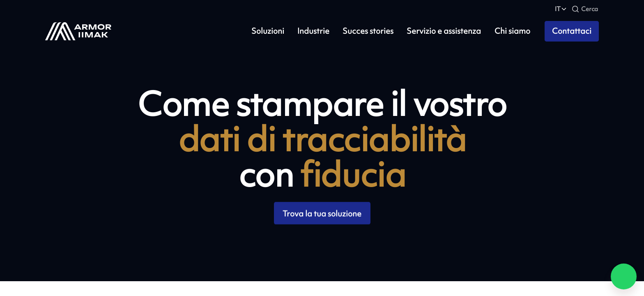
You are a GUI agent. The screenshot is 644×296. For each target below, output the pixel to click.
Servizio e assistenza (444, 31)
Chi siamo (512, 31)
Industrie (313, 31)
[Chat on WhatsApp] (624, 276)
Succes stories (368, 31)
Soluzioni (268, 31)
